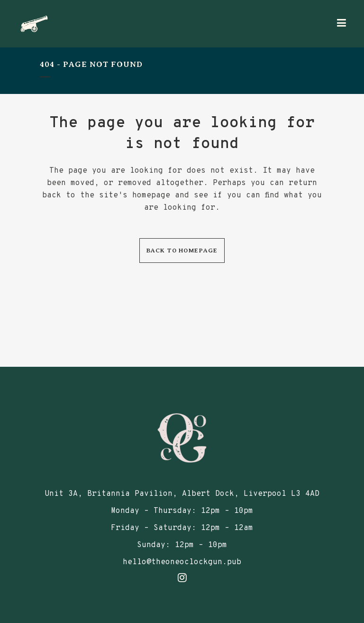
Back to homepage (182, 250)
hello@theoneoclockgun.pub (182, 562)
